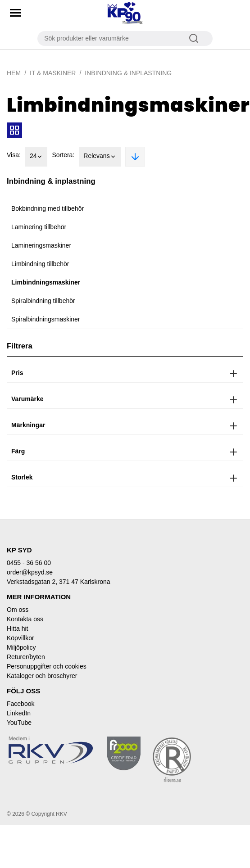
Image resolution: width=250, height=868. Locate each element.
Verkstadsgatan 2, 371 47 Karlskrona (59, 582)
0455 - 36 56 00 (29, 563)
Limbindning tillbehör (40, 264)
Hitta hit (17, 628)
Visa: (14, 155)
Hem (14, 73)
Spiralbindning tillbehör (43, 301)
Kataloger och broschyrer (42, 676)
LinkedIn (19, 713)
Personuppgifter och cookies (47, 666)
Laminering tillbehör (39, 227)
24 (36, 157)
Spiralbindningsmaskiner (46, 319)
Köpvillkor (20, 638)
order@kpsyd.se (30, 572)
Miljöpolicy (21, 647)
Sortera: (63, 155)
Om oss (18, 610)
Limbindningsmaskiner (46, 282)
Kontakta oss (25, 619)
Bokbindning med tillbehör (48, 208)
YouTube (19, 723)
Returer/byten (26, 657)
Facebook (20, 704)
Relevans (100, 157)
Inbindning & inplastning (128, 73)
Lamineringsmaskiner (41, 245)
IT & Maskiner (53, 73)
